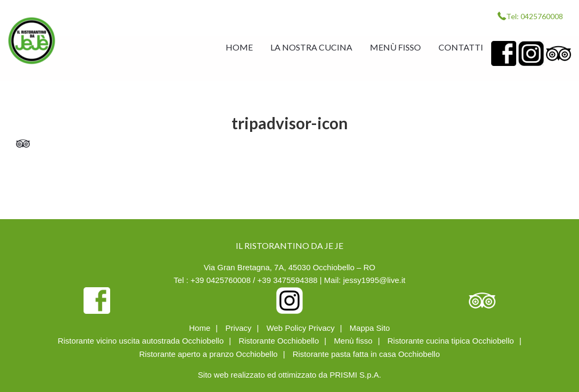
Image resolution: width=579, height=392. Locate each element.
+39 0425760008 (221, 280)
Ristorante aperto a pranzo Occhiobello (208, 354)
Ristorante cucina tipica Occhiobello (451, 341)
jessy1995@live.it (374, 280)
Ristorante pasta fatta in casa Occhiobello (366, 354)
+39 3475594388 (288, 280)
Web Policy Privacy (301, 328)
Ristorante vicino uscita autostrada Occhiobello (140, 341)
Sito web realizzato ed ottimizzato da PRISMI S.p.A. (289, 375)
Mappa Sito (370, 328)
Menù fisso (353, 341)
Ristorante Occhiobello (279, 341)
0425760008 (542, 16)
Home (200, 328)
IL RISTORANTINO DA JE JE (32, 41)
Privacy (238, 328)
